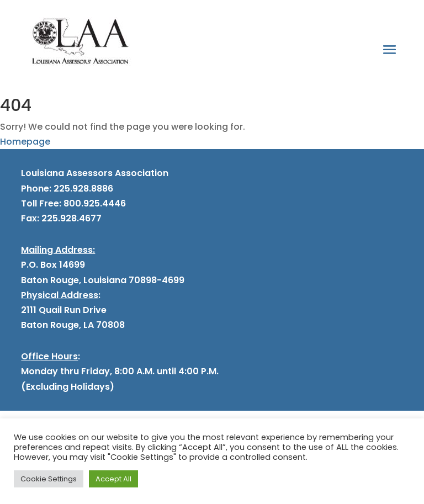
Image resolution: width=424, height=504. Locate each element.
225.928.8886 (83, 189)
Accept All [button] (113, 479)
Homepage (25, 142)
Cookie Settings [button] (49, 479)
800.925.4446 (94, 203)
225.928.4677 (70, 218)
